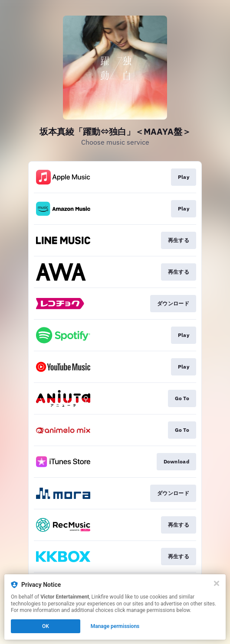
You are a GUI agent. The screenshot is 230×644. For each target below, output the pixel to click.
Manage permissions (115, 626)
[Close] (217, 583)
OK (46, 626)
